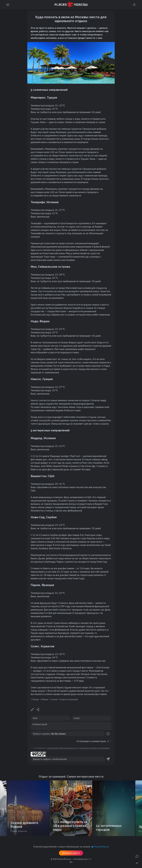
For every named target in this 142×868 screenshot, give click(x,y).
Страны (54, 699)
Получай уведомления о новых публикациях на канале (71, 847)
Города (35, 699)
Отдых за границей (69, 699)
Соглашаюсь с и (72, 748)
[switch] (109, 741)
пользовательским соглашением (95, 748)
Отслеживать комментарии (91, 741)
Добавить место (71, 853)
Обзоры (45, 699)
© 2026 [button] (71, 859)
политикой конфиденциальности (63, 748)
